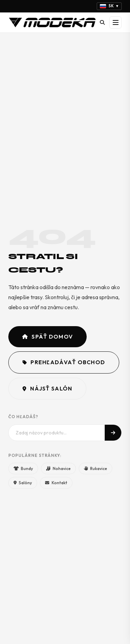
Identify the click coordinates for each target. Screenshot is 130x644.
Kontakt (56, 483)
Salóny (23, 483)
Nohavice (58, 468)
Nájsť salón (47, 388)
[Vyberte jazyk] (109, 6)
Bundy (23, 468)
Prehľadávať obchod (64, 362)
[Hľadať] (102, 22)
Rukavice (96, 468)
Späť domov (47, 337)
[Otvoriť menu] (115, 22)
